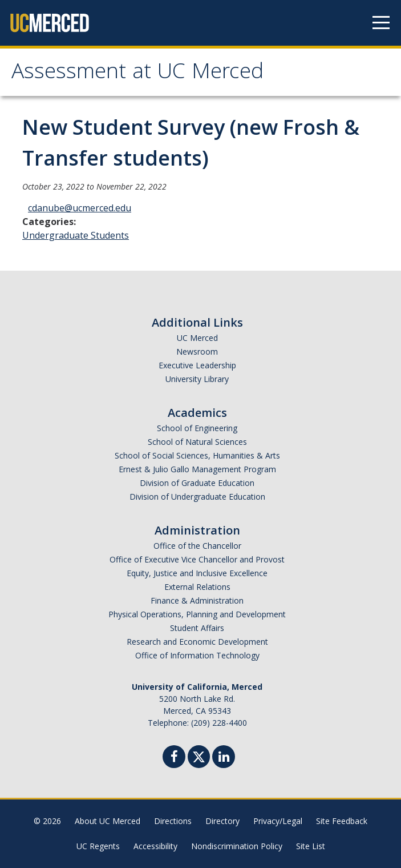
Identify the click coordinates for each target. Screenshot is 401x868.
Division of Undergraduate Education (197, 497)
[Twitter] (199, 755)
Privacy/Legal (278, 821)
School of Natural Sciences (197, 442)
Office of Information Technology (197, 655)
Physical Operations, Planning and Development (197, 614)
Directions (173, 821)
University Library (197, 379)
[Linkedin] (224, 758)
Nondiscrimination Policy (237, 846)
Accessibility (155, 846)
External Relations (197, 587)
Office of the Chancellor (197, 546)
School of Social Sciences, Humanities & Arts (197, 455)
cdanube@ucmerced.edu (80, 208)
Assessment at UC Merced (137, 74)
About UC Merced (108, 821)
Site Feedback (342, 821)
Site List (311, 846)
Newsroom (197, 351)
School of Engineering (197, 428)
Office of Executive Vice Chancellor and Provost (197, 559)
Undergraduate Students (76, 235)
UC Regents (98, 846)
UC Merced (197, 338)
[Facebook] (174, 758)
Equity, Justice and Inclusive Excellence (197, 573)
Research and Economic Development (197, 642)
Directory (222, 821)
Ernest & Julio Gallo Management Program (197, 469)
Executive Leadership (197, 365)
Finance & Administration (197, 600)
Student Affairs (197, 628)
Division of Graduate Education (197, 483)
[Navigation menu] (381, 23)
